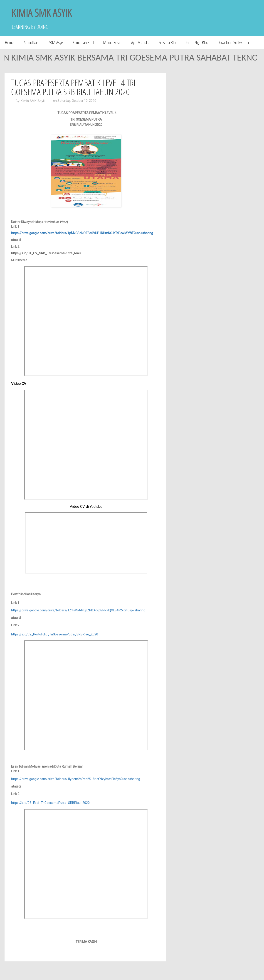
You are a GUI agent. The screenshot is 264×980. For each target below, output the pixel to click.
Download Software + (233, 43)
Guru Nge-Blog (197, 43)
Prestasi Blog (168, 43)
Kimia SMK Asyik (33, 101)
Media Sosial (113, 43)
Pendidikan (31, 43)
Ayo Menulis (140, 43)
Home (9, 43)
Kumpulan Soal (83, 43)
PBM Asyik (56, 43)
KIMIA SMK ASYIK (42, 13)
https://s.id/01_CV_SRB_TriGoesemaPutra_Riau (46, 253)
